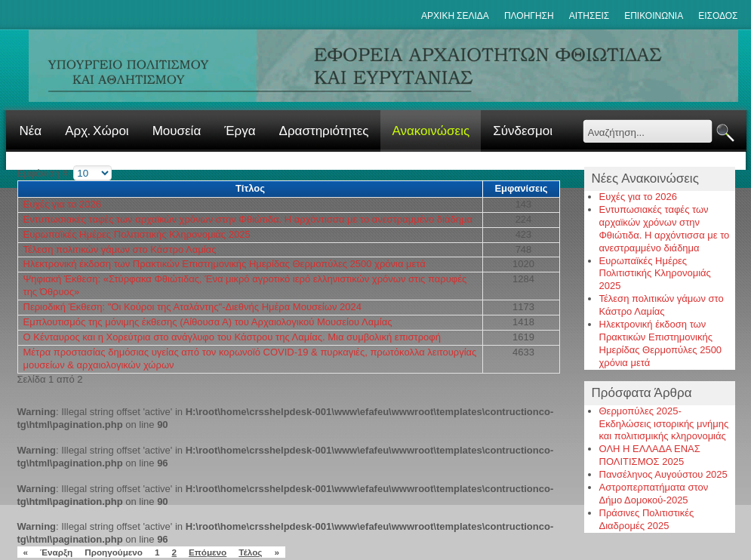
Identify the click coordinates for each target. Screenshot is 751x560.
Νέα (31, 131)
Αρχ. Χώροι (97, 131)
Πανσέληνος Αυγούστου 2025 (663, 474)
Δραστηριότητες (324, 131)
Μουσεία (177, 131)
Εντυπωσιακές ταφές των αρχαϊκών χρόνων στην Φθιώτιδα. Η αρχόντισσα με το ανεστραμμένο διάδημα (248, 219)
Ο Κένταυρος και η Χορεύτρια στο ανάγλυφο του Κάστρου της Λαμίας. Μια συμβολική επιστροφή (232, 337)
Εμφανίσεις (521, 188)
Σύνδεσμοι (523, 131)
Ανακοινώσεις (431, 131)
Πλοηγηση (529, 16)
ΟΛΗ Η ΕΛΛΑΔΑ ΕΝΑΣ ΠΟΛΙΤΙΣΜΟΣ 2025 (650, 455)
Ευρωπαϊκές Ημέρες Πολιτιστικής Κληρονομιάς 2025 (137, 234)
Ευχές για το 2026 (63, 204)
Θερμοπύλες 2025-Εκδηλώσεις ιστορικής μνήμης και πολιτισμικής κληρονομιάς (664, 424)
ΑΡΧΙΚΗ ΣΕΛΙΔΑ (455, 16)
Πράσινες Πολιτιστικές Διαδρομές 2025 (647, 519)
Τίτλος (250, 188)
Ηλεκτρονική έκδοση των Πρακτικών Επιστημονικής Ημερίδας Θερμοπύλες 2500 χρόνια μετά (225, 264)
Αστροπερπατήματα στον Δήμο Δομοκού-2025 (654, 494)
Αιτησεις (589, 16)
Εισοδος (718, 16)
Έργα (240, 131)
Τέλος (250, 552)
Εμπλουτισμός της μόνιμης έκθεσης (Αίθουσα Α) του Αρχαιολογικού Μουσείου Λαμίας (208, 322)
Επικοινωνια (654, 16)
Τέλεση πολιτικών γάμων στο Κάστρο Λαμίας (120, 249)
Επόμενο (208, 552)
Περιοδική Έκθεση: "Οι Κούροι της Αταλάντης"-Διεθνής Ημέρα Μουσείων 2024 (192, 307)
